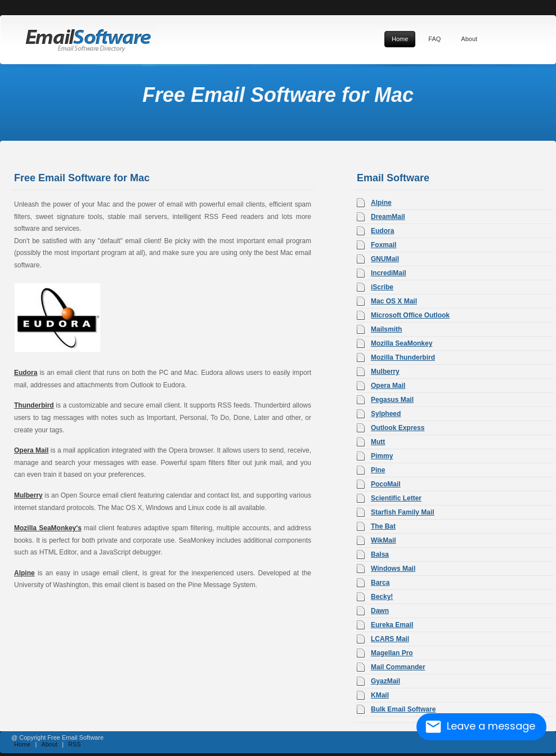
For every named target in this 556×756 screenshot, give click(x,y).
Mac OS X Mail (394, 301)
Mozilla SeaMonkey (402, 343)
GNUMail (385, 259)
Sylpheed (386, 414)
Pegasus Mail (392, 400)
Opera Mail (31, 450)
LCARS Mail (390, 639)
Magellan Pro (392, 653)
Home (22, 744)
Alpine (24, 573)
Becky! (382, 597)
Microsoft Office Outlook (410, 315)
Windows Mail (393, 569)
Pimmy (382, 456)
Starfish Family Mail (403, 512)
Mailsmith (386, 329)
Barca (380, 583)
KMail (380, 695)
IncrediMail (389, 273)
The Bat (383, 526)
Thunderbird (34, 405)
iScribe (382, 287)
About (49, 744)
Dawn (380, 611)
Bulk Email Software (403, 709)
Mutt (378, 442)
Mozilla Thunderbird (403, 357)
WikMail (384, 540)
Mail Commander (398, 667)
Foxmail (384, 245)
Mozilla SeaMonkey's (48, 528)
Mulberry (28, 495)
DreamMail (388, 217)
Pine (378, 470)
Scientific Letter (396, 498)
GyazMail (385, 681)
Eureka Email (392, 625)
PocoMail (386, 484)
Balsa (380, 554)
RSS (75, 744)
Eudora (26, 373)
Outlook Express (398, 428)
